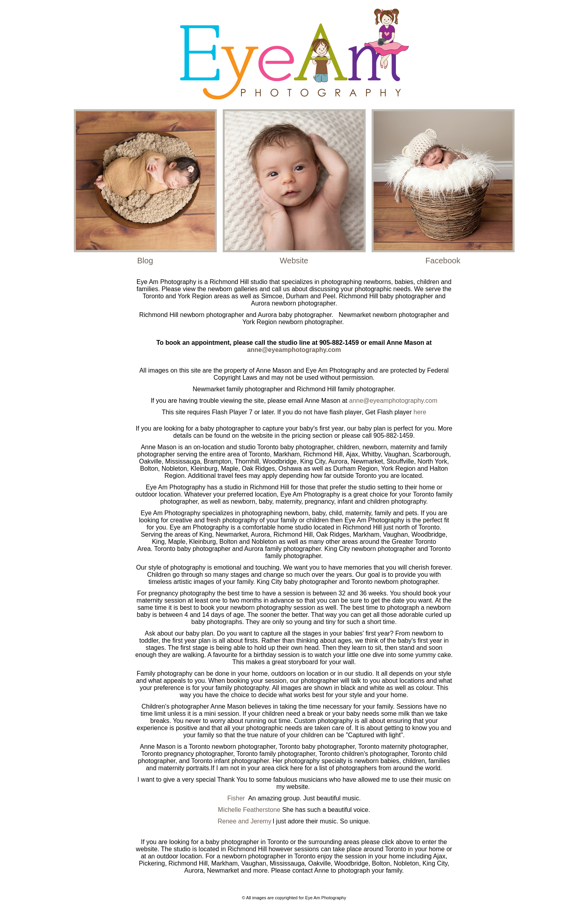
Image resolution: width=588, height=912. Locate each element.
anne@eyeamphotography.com (294, 350)
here (420, 412)
